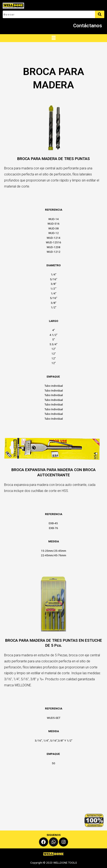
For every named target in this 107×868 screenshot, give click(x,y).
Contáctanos (88, 26)
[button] (53, 38)
